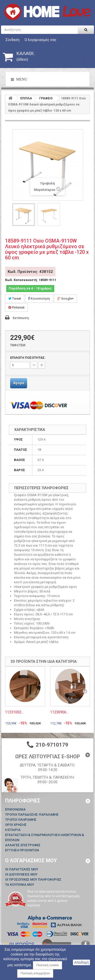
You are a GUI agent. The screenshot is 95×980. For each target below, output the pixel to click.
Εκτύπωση (21, 318)
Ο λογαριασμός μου (31, 860)
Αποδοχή (81, 962)
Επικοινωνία (15, 809)
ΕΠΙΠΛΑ (26, 98)
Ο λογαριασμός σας (41, 40)
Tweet (15, 299)
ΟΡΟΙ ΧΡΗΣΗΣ (16, 825)
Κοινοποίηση (39, 299)
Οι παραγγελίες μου (22, 869)
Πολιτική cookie (48, 965)
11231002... (14, 712)
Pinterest (16, 307)
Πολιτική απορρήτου (35, 973)
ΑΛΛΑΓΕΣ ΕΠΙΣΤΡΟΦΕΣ (23, 845)
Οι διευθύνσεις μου (21, 874)
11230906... (59, 712)
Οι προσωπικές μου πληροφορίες (33, 879)
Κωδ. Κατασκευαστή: (22, 280)
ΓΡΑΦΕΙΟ (46, 98)
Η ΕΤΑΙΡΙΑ (13, 830)
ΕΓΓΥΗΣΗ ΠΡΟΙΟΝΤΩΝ (22, 850)
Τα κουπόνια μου (20, 885)
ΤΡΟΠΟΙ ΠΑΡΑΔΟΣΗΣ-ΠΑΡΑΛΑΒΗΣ (32, 815)
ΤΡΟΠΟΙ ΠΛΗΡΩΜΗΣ (21, 820)
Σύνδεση (13, 40)
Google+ (65, 299)
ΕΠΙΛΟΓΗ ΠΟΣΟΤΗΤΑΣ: (28, 358)
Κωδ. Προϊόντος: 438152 (30, 272)
